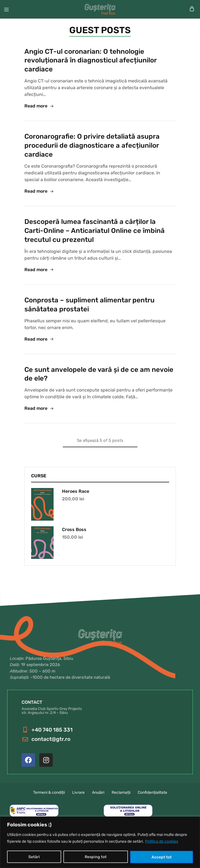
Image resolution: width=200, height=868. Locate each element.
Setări (34, 857)
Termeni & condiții (49, 792)
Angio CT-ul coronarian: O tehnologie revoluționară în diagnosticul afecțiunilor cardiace (90, 60)
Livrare (78, 792)
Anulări (98, 792)
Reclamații (121, 792)
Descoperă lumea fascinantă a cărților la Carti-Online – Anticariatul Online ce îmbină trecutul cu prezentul (95, 231)
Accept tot (162, 857)
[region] (100, 842)
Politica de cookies (162, 842)
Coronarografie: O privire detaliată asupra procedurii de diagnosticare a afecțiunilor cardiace (92, 145)
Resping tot (96, 857)
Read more (39, 106)
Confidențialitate (152, 792)
